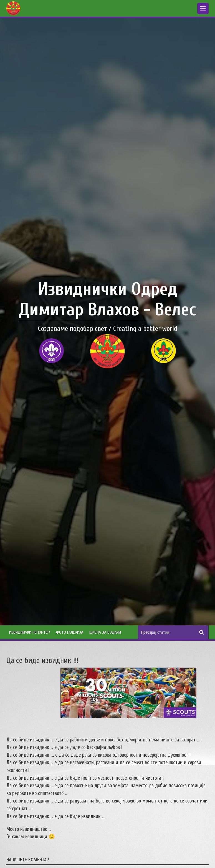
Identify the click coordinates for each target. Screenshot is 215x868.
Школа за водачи (105, 632)
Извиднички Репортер (30, 632)
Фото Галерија (70, 632)
